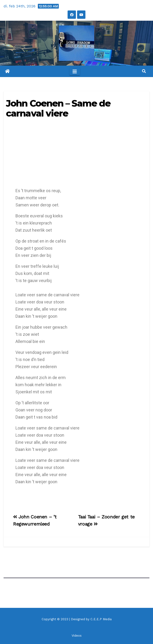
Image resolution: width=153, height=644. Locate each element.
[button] (144, 71)
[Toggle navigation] (75, 71)
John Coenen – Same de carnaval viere (58, 108)
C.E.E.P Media (101, 619)
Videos (77, 636)
